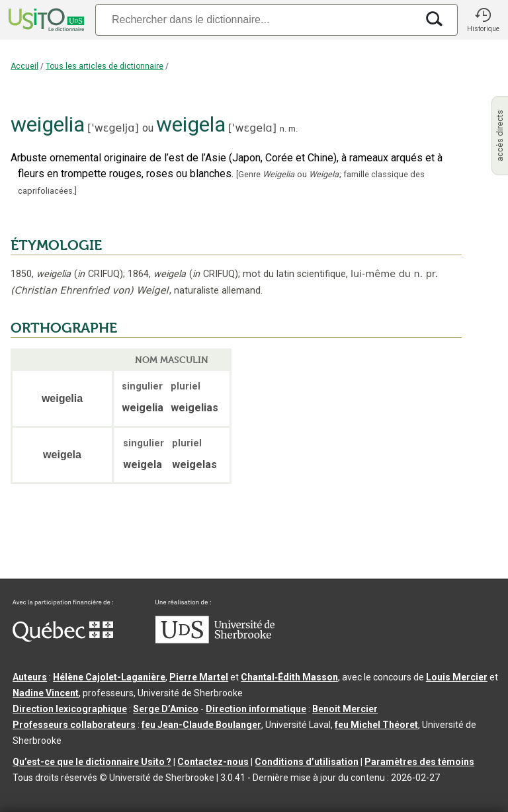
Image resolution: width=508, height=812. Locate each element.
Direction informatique (256, 709)
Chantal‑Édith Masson (289, 677)
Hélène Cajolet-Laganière (109, 677)
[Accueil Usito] (45, 20)
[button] (483, 20)
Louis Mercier (457, 677)
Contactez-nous (213, 762)
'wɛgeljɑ (113, 128)
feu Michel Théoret (376, 725)
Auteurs (30, 677)
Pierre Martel (199, 677)
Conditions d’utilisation (307, 762)
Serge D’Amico (166, 709)
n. (283, 129)
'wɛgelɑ (252, 128)
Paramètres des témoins (419, 762)
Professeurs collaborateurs (74, 725)
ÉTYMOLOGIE (56, 245)
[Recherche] (256, 20)
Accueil (24, 66)
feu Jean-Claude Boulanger (201, 725)
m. (293, 129)
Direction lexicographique (70, 709)
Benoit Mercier (345, 709)
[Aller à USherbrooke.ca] (215, 640)
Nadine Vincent (46, 693)
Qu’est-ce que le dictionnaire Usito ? (92, 762)
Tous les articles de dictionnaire (105, 66)
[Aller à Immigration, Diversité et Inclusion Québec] (63, 639)
